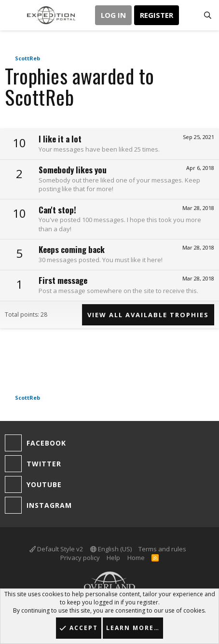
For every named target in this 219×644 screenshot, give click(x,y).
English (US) (111, 549)
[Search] (208, 15)
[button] (13, 15)
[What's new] (188, 15)
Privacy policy (80, 558)
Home (136, 558)
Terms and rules (162, 549)
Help (113, 558)
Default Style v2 (56, 549)
